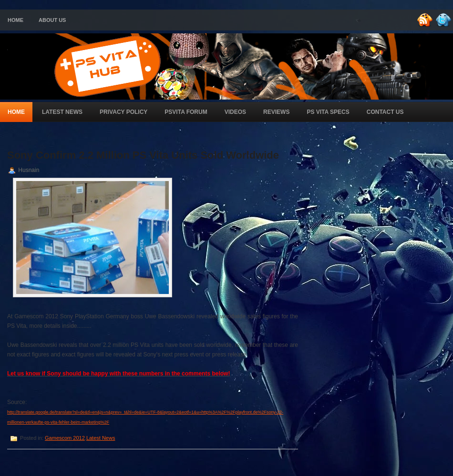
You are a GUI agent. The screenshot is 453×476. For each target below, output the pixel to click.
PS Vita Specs (328, 112)
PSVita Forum (186, 112)
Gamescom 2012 (65, 438)
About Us (52, 20)
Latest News (62, 112)
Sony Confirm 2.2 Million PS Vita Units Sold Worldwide (143, 155)
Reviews (276, 112)
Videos (235, 112)
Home (15, 20)
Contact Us (385, 112)
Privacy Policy (124, 112)
